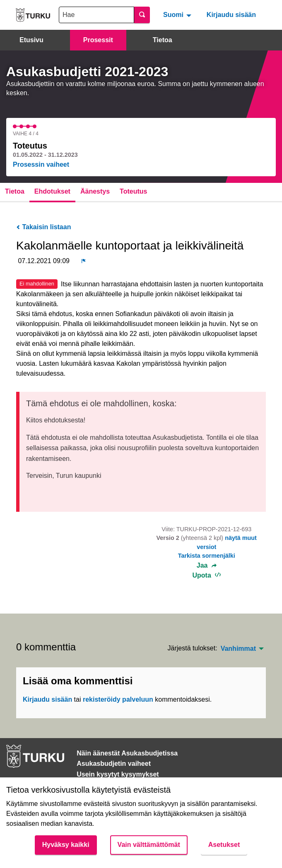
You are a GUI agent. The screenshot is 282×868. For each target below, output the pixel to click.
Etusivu (31, 40)
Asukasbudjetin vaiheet (114, 764)
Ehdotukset (52, 191)
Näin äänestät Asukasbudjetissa (127, 753)
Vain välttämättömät (149, 845)
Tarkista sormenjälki (207, 556)
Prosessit (98, 40)
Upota (206, 575)
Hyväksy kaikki (66, 845)
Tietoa (163, 40)
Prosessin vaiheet (41, 164)
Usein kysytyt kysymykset (118, 774)
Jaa (207, 566)
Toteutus (133, 191)
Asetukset (224, 845)
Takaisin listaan (43, 227)
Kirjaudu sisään (231, 15)
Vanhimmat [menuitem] (238, 649)
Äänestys (95, 191)
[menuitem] (178, 15)
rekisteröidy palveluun (118, 699)
